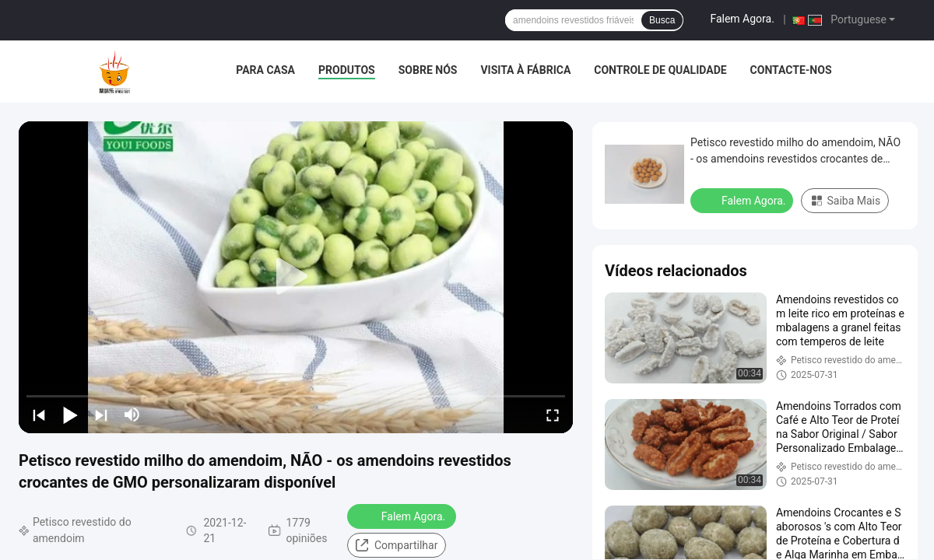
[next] (101, 415)
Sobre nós (428, 70)
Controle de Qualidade (660, 70)
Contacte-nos (791, 70)
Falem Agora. (742, 19)
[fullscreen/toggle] (553, 415)
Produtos (347, 70)
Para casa (265, 70)
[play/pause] (70, 415)
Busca (662, 20)
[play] (296, 277)
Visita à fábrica (525, 70)
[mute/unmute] (132, 415)
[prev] (39, 415)
